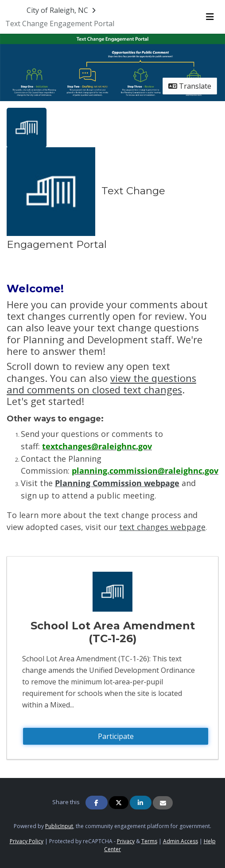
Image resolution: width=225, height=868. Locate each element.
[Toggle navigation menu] (210, 17)
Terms (149, 841)
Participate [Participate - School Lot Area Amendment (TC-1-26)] (116, 736)
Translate (190, 86)
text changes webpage (162, 527)
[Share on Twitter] (119, 803)
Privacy (126, 841)
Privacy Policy (27, 841)
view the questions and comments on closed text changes (101, 384)
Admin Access (180, 841)
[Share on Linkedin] (141, 803)
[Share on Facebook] (97, 803)
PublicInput (59, 826)
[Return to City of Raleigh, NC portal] (62, 10)
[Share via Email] (163, 803)
